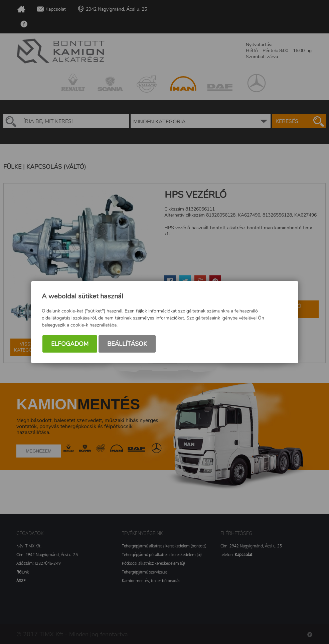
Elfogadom (70, 344)
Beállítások (127, 344)
